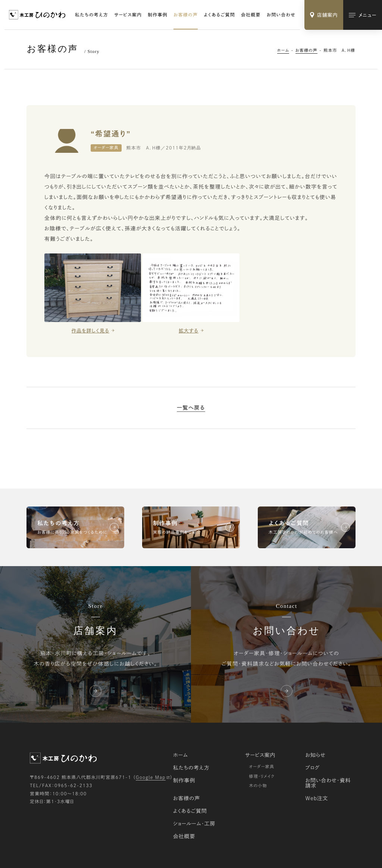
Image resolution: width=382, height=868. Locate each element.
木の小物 (258, 786)
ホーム (283, 50)
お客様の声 (186, 15)
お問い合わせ (281, 15)
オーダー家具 (262, 767)
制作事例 (158, 15)
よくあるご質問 (219, 15)
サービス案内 (128, 15)
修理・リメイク (262, 777)
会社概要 (251, 15)
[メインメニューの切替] (363, 15)
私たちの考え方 (92, 15)
